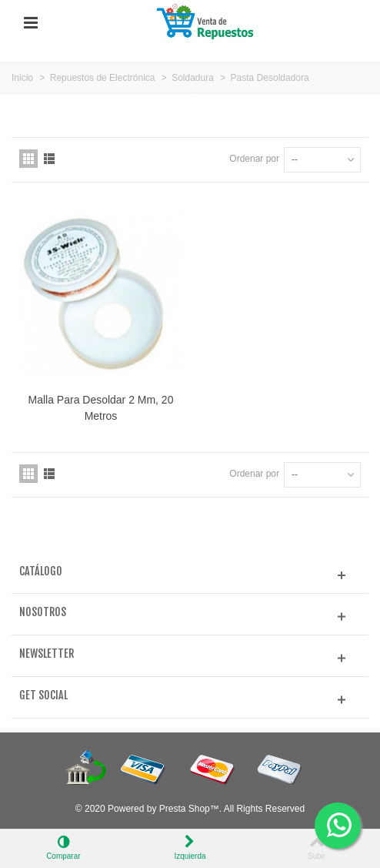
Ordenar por (254, 159)
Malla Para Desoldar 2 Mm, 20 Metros (101, 408)
